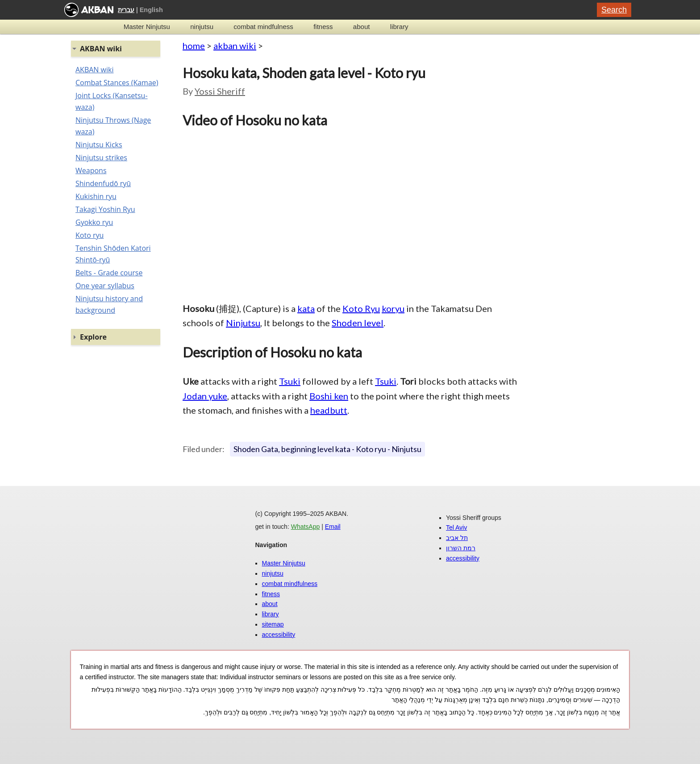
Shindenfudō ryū (103, 183)
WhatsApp (306, 527)
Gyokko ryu (94, 222)
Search (614, 10)
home (194, 46)
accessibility (279, 635)
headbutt (329, 410)
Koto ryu (90, 235)
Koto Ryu (361, 308)
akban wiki (235, 46)
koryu (393, 308)
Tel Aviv (456, 527)
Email (333, 527)
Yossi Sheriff (220, 91)
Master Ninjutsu (147, 27)
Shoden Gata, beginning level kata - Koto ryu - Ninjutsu (327, 449)
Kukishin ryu (96, 196)
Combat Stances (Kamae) (117, 83)
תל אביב (457, 538)
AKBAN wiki (94, 70)
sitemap (273, 624)
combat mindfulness (263, 27)
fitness (323, 27)
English (151, 10)
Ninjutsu (243, 323)
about (362, 27)
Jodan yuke (205, 396)
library (399, 27)
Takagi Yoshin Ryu (105, 209)
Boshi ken (329, 396)
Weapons (91, 170)
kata (306, 308)
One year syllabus (105, 286)
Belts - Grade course (109, 273)
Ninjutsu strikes (101, 158)
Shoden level (358, 323)
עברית (126, 10)
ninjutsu (202, 27)
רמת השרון (461, 548)
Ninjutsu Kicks (99, 145)
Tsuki (290, 381)
